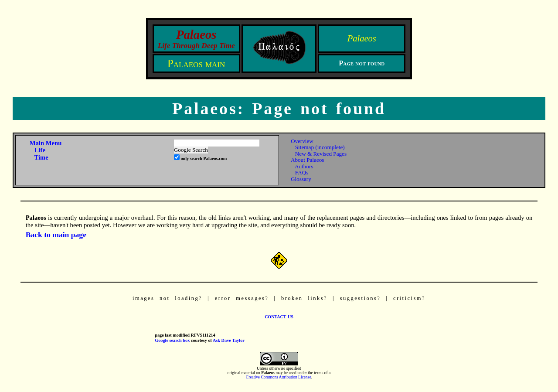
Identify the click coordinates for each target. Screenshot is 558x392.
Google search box (172, 340)
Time (41, 157)
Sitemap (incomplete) (320, 147)
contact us (279, 316)
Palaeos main (196, 63)
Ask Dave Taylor (229, 340)
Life (40, 150)
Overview (302, 141)
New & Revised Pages (321, 154)
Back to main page (56, 235)
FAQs (302, 172)
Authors (304, 166)
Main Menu (46, 143)
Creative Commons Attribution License (279, 377)
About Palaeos (308, 160)
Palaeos (362, 38)
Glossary (301, 179)
